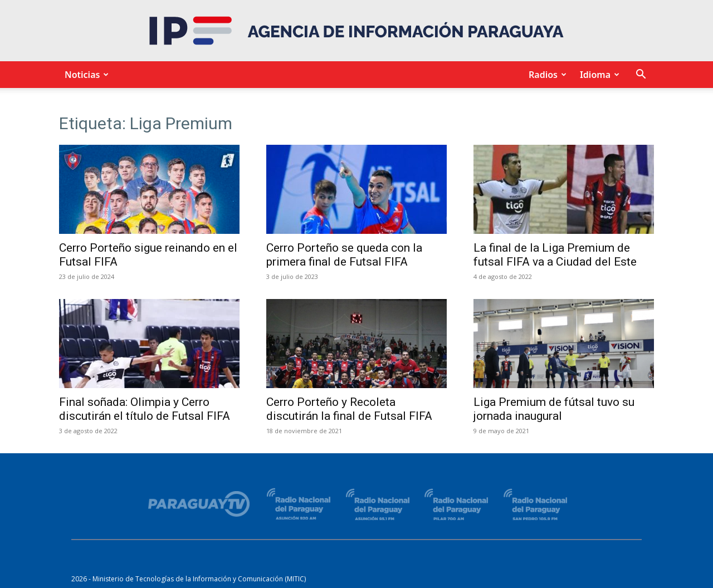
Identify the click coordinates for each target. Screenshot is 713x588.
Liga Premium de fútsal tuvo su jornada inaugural (554, 409)
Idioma (598, 75)
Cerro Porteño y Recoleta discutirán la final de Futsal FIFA (349, 409)
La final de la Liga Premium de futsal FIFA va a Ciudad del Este (555, 255)
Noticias (85, 75)
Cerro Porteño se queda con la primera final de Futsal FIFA (344, 255)
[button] (641, 75)
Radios (546, 75)
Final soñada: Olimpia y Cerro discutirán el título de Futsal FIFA (145, 409)
